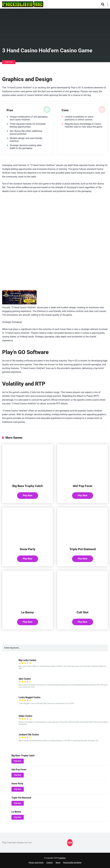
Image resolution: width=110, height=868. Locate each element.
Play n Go (9, 62)
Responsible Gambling (72, 862)
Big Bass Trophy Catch (28, 486)
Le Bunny (28, 612)
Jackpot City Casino (29, 735)
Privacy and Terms (36, 862)
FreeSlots (62, 858)
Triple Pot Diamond (83, 549)
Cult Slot (82, 612)
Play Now (28, 495)
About (58, 862)
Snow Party (28, 549)
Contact (50, 862)
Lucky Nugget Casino (30, 697)
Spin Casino (25, 679)
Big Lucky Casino (27, 660)
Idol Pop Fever (83, 486)
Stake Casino (25, 716)
